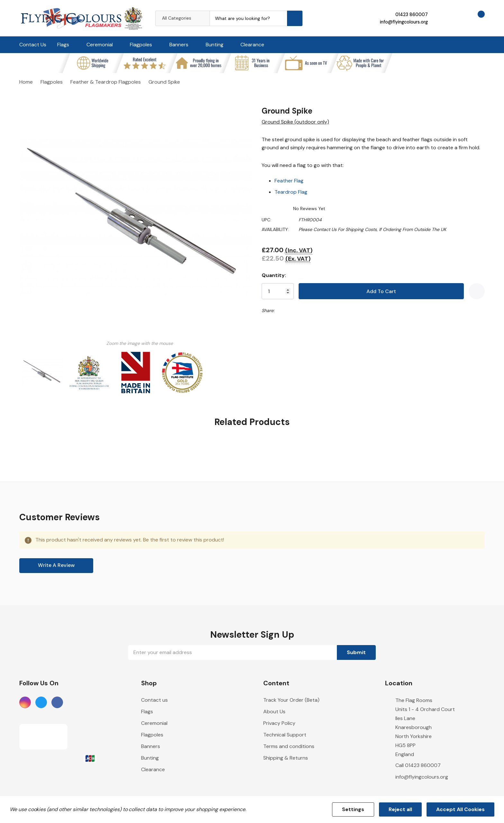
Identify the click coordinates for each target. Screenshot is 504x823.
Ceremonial (100, 45)
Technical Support (285, 735)
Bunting (215, 45)
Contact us (154, 700)
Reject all (400, 809)
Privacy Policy (279, 723)
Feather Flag (289, 181)
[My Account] (441, 18)
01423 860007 (412, 14)
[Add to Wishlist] (477, 291)
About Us (274, 712)
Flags (63, 45)
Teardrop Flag (291, 192)
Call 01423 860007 (418, 765)
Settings (353, 809)
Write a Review (56, 565)
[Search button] (295, 18)
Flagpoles (141, 45)
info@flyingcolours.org (404, 22)
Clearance (252, 45)
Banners (179, 45)
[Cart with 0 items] (476, 18)
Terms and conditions (289, 746)
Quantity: (274, 275)
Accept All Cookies (460, 809)
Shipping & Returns (286, 758)
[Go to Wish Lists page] (458, 18)
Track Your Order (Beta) (291, 700)
